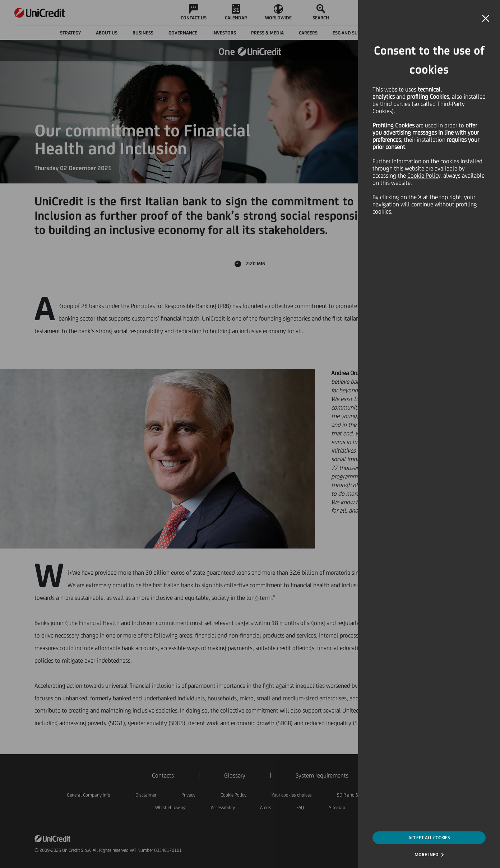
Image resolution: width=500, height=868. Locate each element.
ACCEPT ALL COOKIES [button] (429, 838)
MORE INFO (427, 855)
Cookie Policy (424, 176)
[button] (486, 19)
